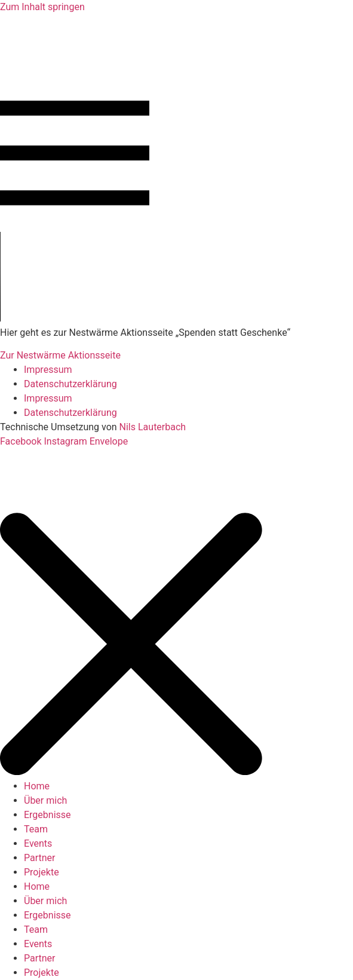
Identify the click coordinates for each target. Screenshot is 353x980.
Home (37, 786)
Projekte (42, 872)
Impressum (48, 370)
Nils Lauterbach (154, 427)
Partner (40, 858)
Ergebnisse (47, 815)
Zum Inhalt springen (42, 7)
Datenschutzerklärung (70, 384)
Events (38, 843)
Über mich (45, 800)
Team (36, 829)
